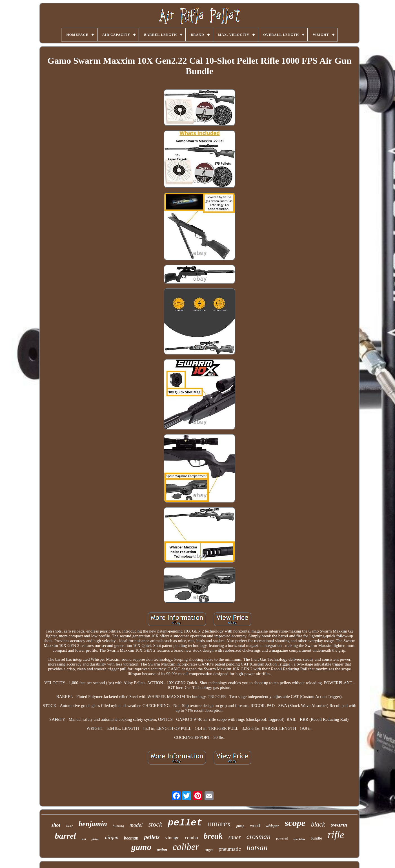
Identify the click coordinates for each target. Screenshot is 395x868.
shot (56, 825)
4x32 (69, 826)
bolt (84, 839)
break (213, 836)
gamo (141, 847)
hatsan (257, 848)
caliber (186, 847)
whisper (272, 826)
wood (255, 826)
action (162, 850)
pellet (185, 823)
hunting (118, 826)
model (136, 825)
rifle (336, 835)
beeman (131, 838)
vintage (172, 838)
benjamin (93, 824)
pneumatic (230, 849)
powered (282, 838)
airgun (112, 838)
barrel (66, 836)
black (318, 824)
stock (155, 824)
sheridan (299, 839)
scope (295, 823)
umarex (219, 824)
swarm (339, 824)
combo (191, 838)
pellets (152, 837)
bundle (316, 838)
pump (240, 826)
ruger (209, 850)
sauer (234, 837)
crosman (258, 837)
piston (96, 839)
